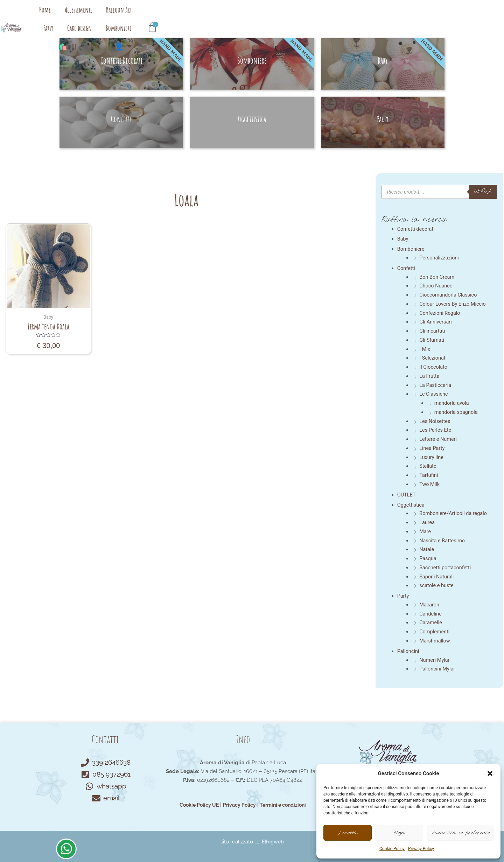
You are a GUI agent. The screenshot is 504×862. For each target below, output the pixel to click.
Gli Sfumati (432, 340)
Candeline (431, 613)
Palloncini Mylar (438, 669)
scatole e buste (437, 585)
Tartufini (429, 475)
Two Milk (430, 484)
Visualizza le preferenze (460, 833)
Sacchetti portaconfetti (446, 567)
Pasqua (428, 558)
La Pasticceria (436, 385)
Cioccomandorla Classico (449, 295)
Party (249, 16)
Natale (427, 549)
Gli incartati (433, 331)
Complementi (435, 632)
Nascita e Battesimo (443, 540)
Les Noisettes (435, 421)
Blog (384, 16)
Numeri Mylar (435, 660)
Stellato (428, 466)
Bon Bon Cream (437, 277)
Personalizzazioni (440, 258)
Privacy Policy (421, 849)
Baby (403, 239)
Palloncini (409, 651)
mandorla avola (452, 403)
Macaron (430, 604)
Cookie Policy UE (196, 805)
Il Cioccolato (434, 367)
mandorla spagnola (457, 412)
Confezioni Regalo (440, 313)
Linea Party (432, 448)
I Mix (425, 349)
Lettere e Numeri (439, 439)
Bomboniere (319, 16)
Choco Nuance (436, 286)
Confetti (407, 268)
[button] (490, 773)
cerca (483, 192)
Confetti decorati (417, 229)
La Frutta (430, 376)
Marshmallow (435, 640)
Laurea (427, 522)
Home (143, 16)
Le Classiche (434, 394)
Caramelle (431, 623)
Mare (425, 531)
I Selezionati (433, 358)
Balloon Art (217, 16)
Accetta (347, 833)
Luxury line (432, 457)
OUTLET (407, 494)
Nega (399, 833)
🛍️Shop (355, 16)
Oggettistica (411, 505)
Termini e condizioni (285, 805)
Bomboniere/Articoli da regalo (454, 513)
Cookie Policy (392, 849)
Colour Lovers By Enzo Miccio (454, 304)
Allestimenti (177, 16)
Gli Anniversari (436, 322)
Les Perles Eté (436, 430)
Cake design (280, 16)
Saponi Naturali (437, 576)
